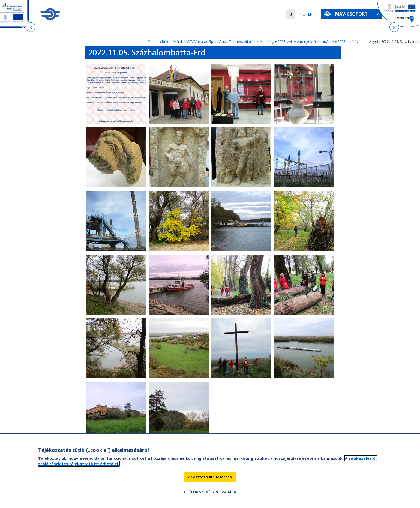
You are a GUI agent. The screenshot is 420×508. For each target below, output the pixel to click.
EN (310, 14)
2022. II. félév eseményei (358, 41)
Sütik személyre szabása (212, 498)
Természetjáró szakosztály (252, 41)
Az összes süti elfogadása (210, 483)
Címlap (153, 41)
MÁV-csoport (352, 14)
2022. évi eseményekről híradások (306, 41)
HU (303, 14)
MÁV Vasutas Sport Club (206, 41)
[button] (290, 14)
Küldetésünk (172, 41)
